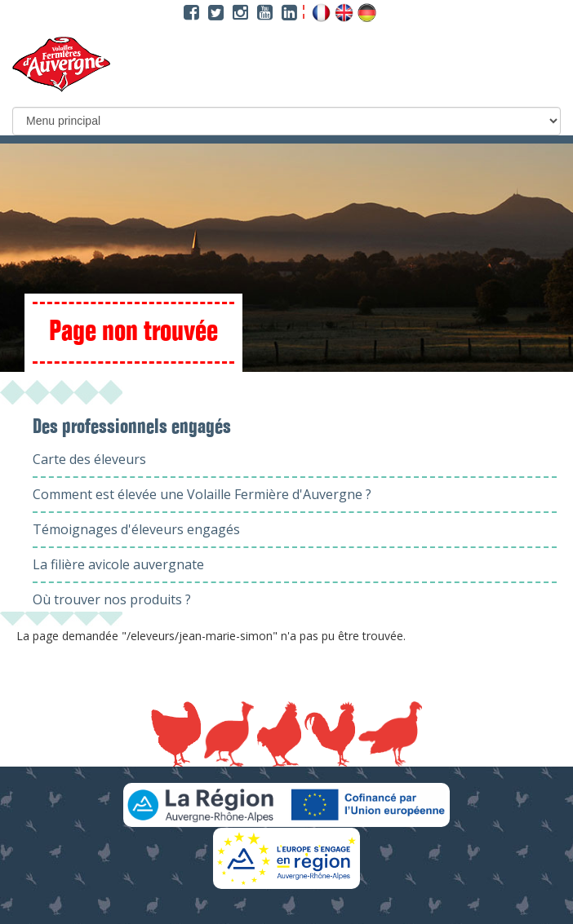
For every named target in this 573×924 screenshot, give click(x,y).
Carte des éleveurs (89, 459)
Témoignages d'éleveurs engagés (136, 529)
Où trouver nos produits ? (112, 599)
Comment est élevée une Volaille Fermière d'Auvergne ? (202, 494)
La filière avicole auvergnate (118, 564)
